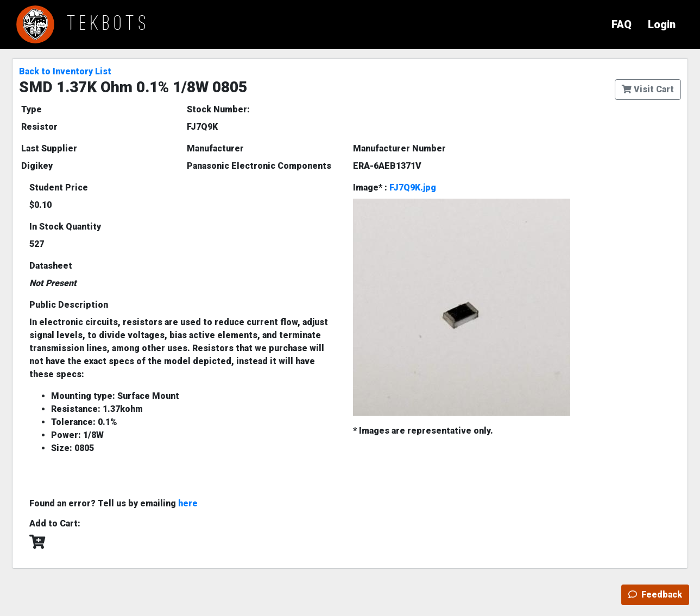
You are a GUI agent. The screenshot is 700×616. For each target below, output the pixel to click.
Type (31, 109)
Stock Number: (218, 109)
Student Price (59, 188)
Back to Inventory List (65, 71)
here (188, 503)
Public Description (69, 305)
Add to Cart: (55, 523)
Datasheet (51, 266)
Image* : (395, 188)
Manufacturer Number (399, 148)
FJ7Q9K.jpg (413, 188)
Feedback (655, 595)
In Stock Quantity (65, 227)
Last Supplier (49, 148)
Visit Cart (648, 89)
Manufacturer (215, 148)
